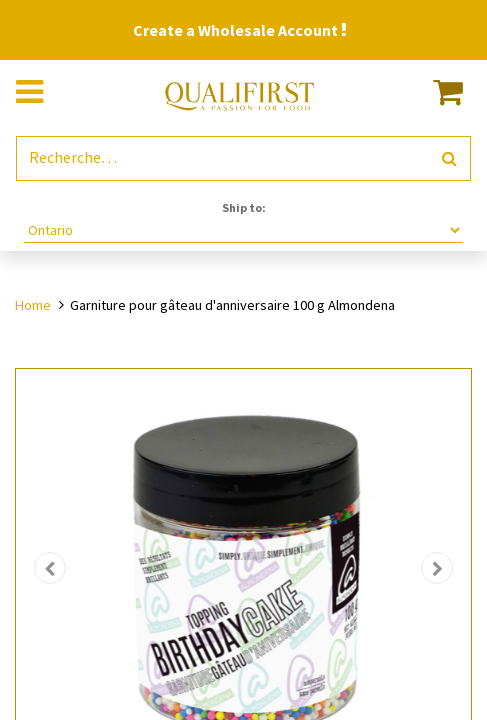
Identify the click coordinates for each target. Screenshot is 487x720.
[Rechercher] (449, 158)
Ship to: (244, 207)
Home (33, 305)
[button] (50, 568)
